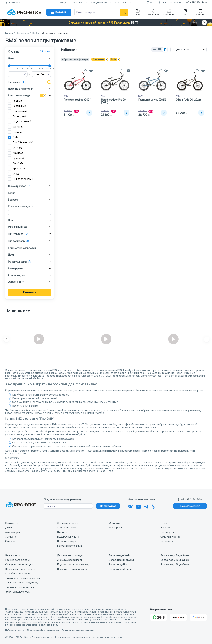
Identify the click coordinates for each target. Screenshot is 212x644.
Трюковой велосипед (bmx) (22, 583)
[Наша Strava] (153, 506)
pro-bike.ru (53, 625)
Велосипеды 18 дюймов (175, 560)
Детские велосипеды (70, 555)
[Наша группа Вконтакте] (130, 506)
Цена (11, 59)
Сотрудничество (170, 537)
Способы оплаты (67, 528)
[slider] (9, 66)
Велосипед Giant (118, 565)
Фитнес (15, 148)
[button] (106, 22)
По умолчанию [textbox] (181, 50)
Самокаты (11, 523)
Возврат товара (66, 541)
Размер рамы (16, 269)
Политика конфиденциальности (43, 630)
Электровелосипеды (18, 592)
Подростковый (20, 122)
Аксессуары (12, 532)
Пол (10, 220)
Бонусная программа (69, 546)
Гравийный (17, 106)
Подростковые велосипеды (74, 565)
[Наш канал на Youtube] (138, 506)
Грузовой (16, 158)
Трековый (16, 169)
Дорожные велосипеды (19, 587)
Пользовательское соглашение (78, 630)
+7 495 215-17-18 (197, 3)
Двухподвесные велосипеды (23, 578)
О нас (164, 523)
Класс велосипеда (19, 95)
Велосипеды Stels (119, 555)
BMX (35, 33)
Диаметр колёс (17, 186)
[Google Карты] (198, 617)
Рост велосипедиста (21, 206)
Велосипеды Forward (121, 560)
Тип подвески (16, 234)
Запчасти (11, 537)
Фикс (13, 174)
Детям (9, 528)
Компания (77, 3)
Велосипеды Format (121, 569)
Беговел (15, 132)
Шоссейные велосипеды (20, 569)
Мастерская (116, 528)
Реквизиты (167, 541)
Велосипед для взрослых (72, 569)
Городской (17, 116)
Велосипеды (23, 33)
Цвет (11, 255)
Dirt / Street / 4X (20, 142)
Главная (9, 33)
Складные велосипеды (19, 565)
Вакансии (166, 528)
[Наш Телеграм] (146, 506)
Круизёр (16, 153)
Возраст (13, 200)
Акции (64, 3)
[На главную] (24, 12)
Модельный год (17, 227)
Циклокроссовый (21, 179)
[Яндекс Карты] (178, 617)
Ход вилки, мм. (17, 275)
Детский (16, 127)
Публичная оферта (15, 630)
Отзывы (62, 532)
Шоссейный (17, 111)
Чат (152, 3)
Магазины (121, 3)
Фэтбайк (16, 163)
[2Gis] (159, 617)
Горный (15, 101)
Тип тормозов (16, 241)
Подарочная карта (68, 537)
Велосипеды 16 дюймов (175, 565)
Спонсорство (168, 532)
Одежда (10, 541)
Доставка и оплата (68, 523)
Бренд (12, 193)
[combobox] (189, 50)
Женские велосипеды (70, 560)
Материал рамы (17, 262)
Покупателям (99, 3)
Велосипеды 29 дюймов (175, 555)
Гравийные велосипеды (19, 574)
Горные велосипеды (17, 560)
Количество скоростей (22, 248)
